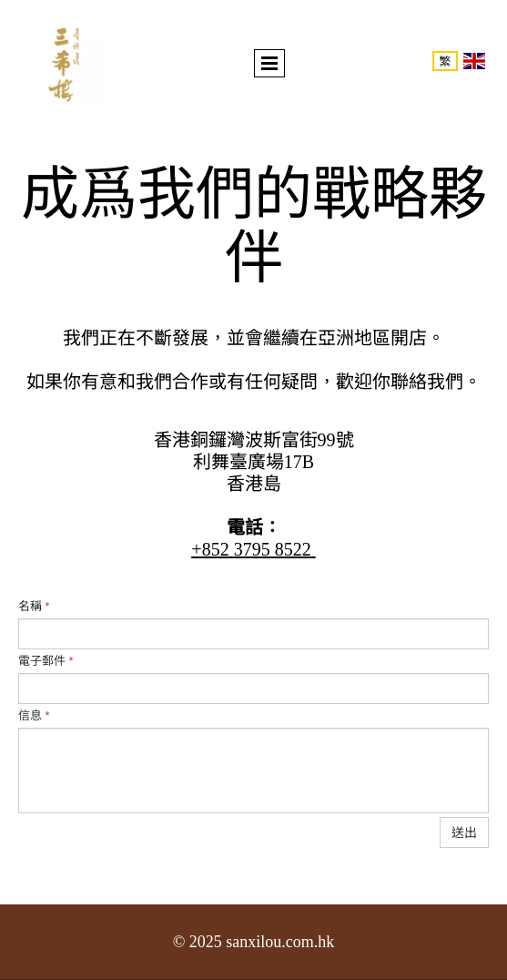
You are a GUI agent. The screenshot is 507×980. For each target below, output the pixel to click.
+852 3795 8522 (251, 549)
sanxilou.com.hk (280, 942)
